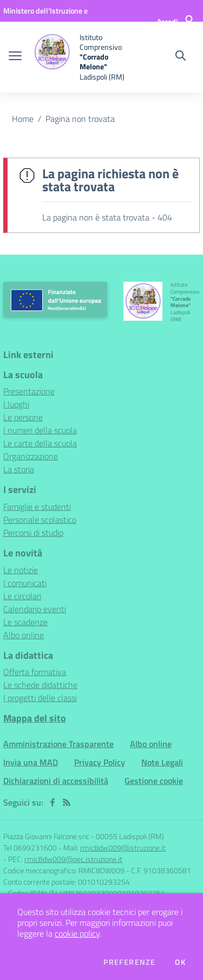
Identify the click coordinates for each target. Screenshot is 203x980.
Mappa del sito (35, 718)
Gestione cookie (154, 781)
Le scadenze (25, 622)
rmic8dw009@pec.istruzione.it (73, 859)
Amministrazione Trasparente (58, 744)
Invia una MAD (31, 762)
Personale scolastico (40, 520)
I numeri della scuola (40, 430)
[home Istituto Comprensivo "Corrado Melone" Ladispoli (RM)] (82, 57)
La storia (19, 469)
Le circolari (22, 596)
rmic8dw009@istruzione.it (123, 848)
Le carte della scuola (40, 443)
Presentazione (29, 391)
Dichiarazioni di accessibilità (56, 781)
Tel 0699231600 (30, 848)
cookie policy (77, 933)
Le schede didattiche (40, 685)
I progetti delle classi (40, 698)
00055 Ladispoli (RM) (130, 836)
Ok (180, 962)
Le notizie (21, 570)
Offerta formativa (35, 672)
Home (23, 119)
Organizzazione (31, 456)
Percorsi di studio (33, 533)
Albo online (24, 635)
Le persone (23, 417)
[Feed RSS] (67, 802)
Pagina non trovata (80, 119)
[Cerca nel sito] (181, 57)
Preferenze (129, 962)
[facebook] (53, 802)
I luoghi (16, 404)
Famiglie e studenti (37, 507)
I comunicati (25, 583)
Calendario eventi (35, 609)
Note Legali (162, 762)
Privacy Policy (100, 762)
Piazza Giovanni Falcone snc (46, 836)
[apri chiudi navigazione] (15, 57)
